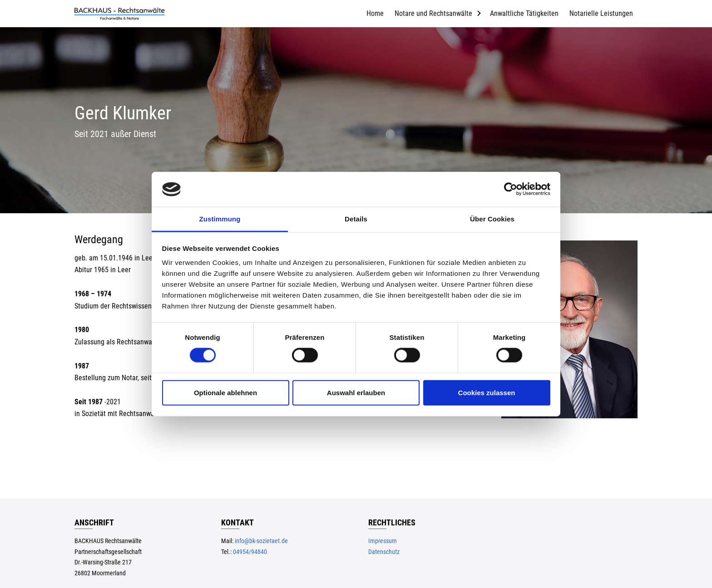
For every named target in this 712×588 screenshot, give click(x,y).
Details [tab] (356, 219)
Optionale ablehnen (225, 392)
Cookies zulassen (487, 392)
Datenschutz (384, 552)
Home (375, 13)
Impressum (383, 541)
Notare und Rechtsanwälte (433, 13)
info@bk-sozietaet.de (261, 541)
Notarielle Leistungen (601, 13)
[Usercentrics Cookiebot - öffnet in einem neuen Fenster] (511, 189)
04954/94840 (250, 552)
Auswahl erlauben (356, 392)
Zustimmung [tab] (220, 219)
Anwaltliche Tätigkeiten (524, 13)
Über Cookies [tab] (492, 219)
